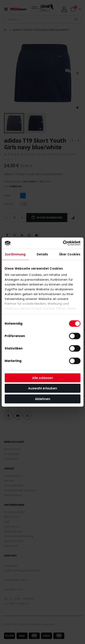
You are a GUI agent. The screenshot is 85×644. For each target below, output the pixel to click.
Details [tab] (42, 254)
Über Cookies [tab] (70, 254)
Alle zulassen (43, 378)
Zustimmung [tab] (15, 254)
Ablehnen (43, 399)
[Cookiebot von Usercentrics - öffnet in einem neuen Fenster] (63, 243)
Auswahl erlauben (43, 388)
